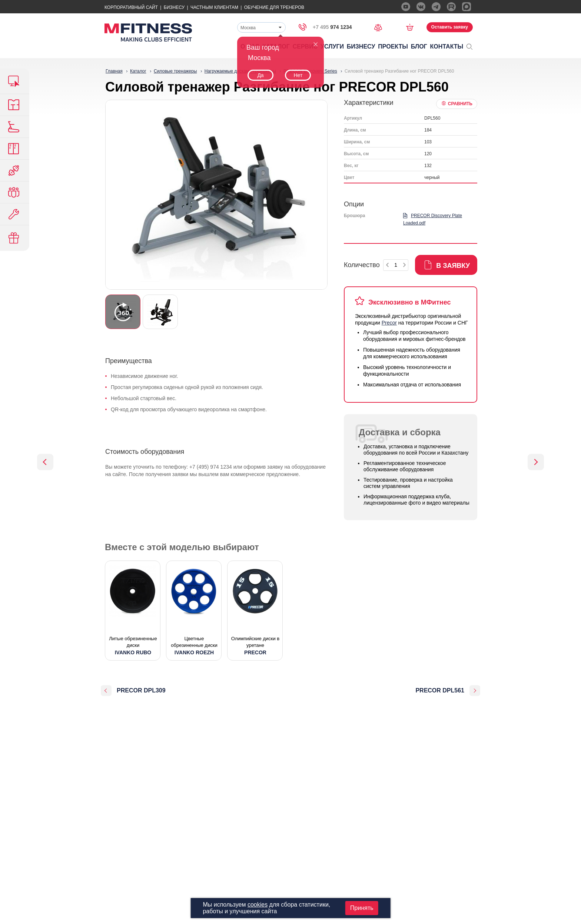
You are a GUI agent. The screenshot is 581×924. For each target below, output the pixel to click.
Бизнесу (174, 7)
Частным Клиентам (214, 7)
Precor (389, 323)
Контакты (447, 46)
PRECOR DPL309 (141, 690)
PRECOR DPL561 (440, 690)
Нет (298, 75)
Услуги (332, 46)
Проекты (393, 46)
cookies (258, 905)
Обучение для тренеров (274, 7)
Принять (362, 908)
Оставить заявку (450, 27)
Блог (419, 46)
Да (260, 75)
